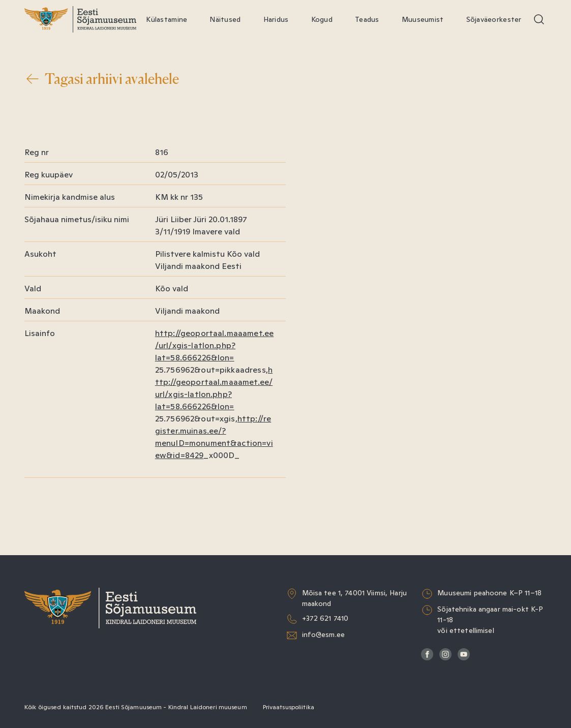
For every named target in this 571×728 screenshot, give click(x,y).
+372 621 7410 (325, 618)
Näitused (225, 19)
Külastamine (167, 19)
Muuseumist (423, 19)
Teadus (367, 19)
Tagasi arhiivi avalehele (102, 79)
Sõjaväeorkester (494, 19)
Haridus (276, 19)
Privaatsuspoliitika (289, 707)
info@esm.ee (324, 634)
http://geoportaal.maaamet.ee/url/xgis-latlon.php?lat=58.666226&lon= (214, 345)
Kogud (322, 19)
